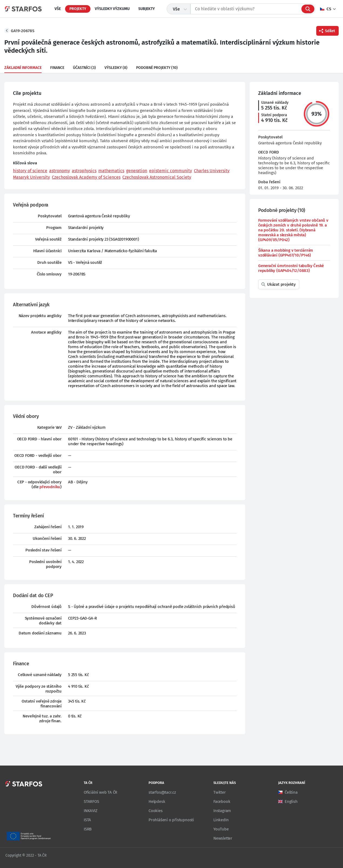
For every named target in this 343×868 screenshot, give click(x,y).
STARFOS (91, 802)
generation (137, 171)
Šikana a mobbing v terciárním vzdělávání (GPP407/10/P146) (286, 253)
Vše (58, 9)
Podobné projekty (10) (157, 68)
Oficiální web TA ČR (100, 792)
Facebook (222, 802)
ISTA (87, 820)
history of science (30, 171)
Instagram (222, 811)
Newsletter (223, 838)
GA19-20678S (23, 31)
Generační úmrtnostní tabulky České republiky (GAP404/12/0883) (291, 268)
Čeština (291, 792)
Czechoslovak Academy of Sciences (86, 177)
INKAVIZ (91, 811)
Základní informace (23, 68)
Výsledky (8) (116, 68)
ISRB (88, 829)
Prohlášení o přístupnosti (171, 820)
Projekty (78, 9)
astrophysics (84, 171)
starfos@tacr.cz (162, 792)
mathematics (111, 171)
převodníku (50, 487)
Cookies (156, 811)
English (291, 802)
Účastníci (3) (84, 68)
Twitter (220, 792)
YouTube (221, 829)
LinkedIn (221, 820)
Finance (57, 68)
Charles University (212, 171)
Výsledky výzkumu (112, 9)
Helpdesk (157, 802)
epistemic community (171, 171)
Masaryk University (31, 177)
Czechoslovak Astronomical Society (157, 177)
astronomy (60, 171)
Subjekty (147, 9)
